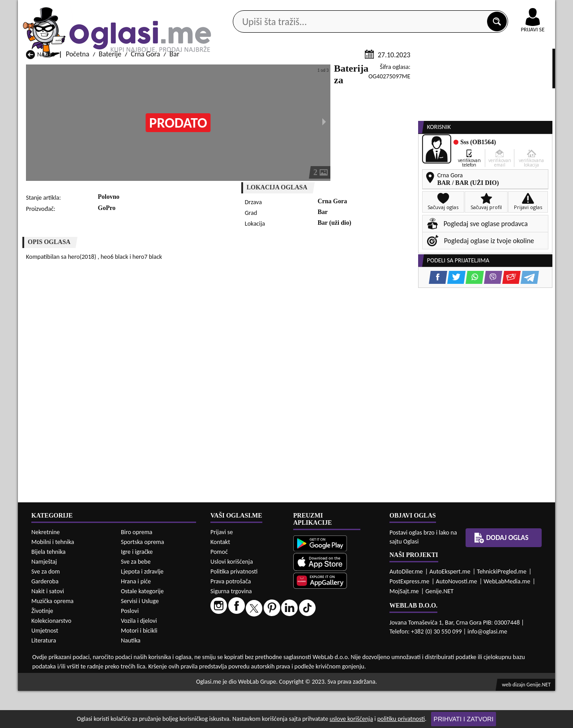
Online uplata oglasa (514, 9)
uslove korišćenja (351, 719)
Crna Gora (145, 161)
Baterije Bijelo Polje (344, 702)
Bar (175, 161)
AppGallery (350, 9)
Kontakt (451, 8)
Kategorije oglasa (76, 71)
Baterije (110, 161)
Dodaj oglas (527, 71)
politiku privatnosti (401, 719)
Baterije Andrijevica (54, 702)
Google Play (237, 8)
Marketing (403, 9)
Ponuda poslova (460, 71)
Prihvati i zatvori (464, 719)
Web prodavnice (152, 71)
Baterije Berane (242, 702)
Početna (77, 161)
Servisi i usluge (389, 71)
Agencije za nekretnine (307, 71)
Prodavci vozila (224, 71)
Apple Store (294, 8)
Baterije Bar (140, 702)
